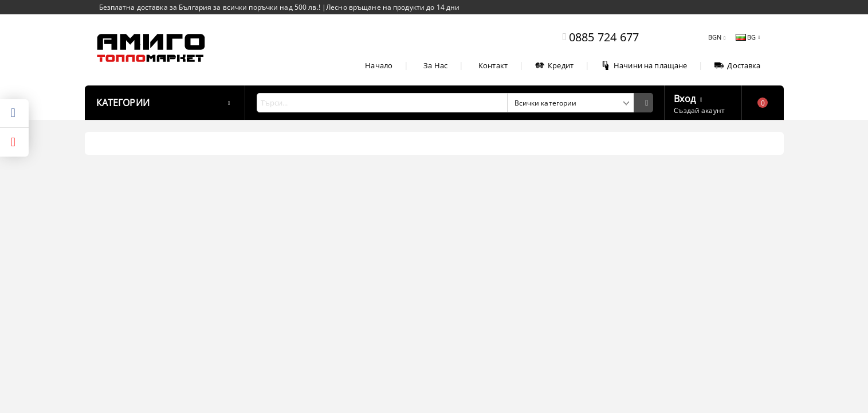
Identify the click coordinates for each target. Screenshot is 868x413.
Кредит (554, 65)
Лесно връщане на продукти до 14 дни (393, 7)
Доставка (737, 65)
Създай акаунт (699, 110)
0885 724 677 (604, 37)
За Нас (435, 65)
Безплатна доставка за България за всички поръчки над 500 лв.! (211, 7)
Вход (685, 98)
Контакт (493, 65)
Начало (379, 65)
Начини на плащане (644, 65)
